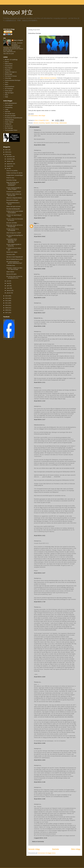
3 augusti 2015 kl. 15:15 (40, 838)
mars (8, 288)
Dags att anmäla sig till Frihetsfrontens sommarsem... (13, 184)
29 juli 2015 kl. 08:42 (40, 236)
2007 (7, 313)
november (10, 159)
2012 (7, 301)
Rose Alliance (9, 68)
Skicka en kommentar (38, 842)
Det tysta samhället (12, 223)
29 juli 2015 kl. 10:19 (40, 298)
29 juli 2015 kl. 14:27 (40, 573)
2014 (7, 296)
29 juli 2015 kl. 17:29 (40, 602)
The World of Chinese (11, 76)
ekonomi (36, 123)
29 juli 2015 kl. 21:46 (40, 782)
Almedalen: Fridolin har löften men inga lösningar (14, 269)
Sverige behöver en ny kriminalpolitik (12, 230)
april (8, 286)
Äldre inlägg (76, 849)
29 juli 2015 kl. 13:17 (40, 420)
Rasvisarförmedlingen (12, 200)
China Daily (8, 78)
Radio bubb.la (9, 64)
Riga (35, 223)
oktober (9, 161)
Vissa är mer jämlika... (12, 171)
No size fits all (9, 126)
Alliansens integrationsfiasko (14, 198)
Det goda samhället (10, 116)
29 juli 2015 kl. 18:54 (40, 760)
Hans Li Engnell (18, 40)
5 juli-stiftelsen (9, 105)
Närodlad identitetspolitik (13, 209)
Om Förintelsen (9, 89)
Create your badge (8, 339)
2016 (7, 152)
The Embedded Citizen (11, 130)
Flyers (6, 84)
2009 (7, 308)
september (10, 164)
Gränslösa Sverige (11, 180)
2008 (7, 310)
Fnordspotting (9, 107)
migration (48, 123)
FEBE (6, 97)
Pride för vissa (10, 178)
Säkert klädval (10, 272)
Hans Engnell (6, 319)
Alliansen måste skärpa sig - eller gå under (14, 195)
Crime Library (8, 91)
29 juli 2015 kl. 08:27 (40, 182)
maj (8, 283)
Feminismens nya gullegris (14, 192)
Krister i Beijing (9, 122)
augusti (9, 166)
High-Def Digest (9, 93)
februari (9, 290)
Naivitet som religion (12, 252)
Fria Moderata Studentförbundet (13, 118)
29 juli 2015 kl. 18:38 (40, 743)
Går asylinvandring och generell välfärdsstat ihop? (14, 262)
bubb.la (7, 62)
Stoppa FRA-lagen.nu (11, 72)
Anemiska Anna (11, 265)
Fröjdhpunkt (8, 124)
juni (8, 281)
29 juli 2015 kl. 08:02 (40, 145)
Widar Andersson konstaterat (48, 78)
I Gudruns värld (11, 254)
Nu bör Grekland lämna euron (14, 259)
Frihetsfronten (9, 66)
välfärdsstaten (63, 123)
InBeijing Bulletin (9, 120)
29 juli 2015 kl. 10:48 (40, 326)
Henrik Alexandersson (11, 103)
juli (8, 168)
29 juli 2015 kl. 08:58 (40, 269)
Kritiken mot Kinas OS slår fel (14, 173)
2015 (7, 155)
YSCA (6, 82)
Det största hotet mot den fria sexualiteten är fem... (14, 277)
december (10, 157)
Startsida (55, 849)
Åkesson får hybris (11, 274)
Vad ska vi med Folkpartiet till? (15, 257)
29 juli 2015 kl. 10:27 (40, 313)
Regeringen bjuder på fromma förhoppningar (14, 226)
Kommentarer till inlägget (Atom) (47, 853)
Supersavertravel (9, 87)
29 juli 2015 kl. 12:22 (40, 401)
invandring (42, 123)
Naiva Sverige (55, 123)
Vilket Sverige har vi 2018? (14, 233)
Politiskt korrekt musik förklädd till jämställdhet (15, 212)
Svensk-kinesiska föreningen (13, 80)
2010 (7, 305)
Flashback (8, 70)
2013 (7, 298)
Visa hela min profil (8, 54)
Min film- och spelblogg (11, 60)
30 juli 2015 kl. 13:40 (40, 799)
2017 (7, 150)
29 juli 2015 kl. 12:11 (40, 382)
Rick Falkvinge (9, 128)
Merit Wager (42, 116)
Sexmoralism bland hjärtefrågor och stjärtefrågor (12, 241)
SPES (6, 95)
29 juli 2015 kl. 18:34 (40, 677)
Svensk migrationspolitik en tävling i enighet (14, 189)
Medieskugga (8, 74)
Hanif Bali (7, 112)
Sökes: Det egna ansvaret (13, 206)
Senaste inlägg (34, 849)
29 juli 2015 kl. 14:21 (40, 536)
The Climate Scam (10, 114)
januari (9, 293)
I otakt (6, 109)
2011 (7, 303)
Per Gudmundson (33, 116)
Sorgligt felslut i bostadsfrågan (15, 175)
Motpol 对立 (18, 12)
